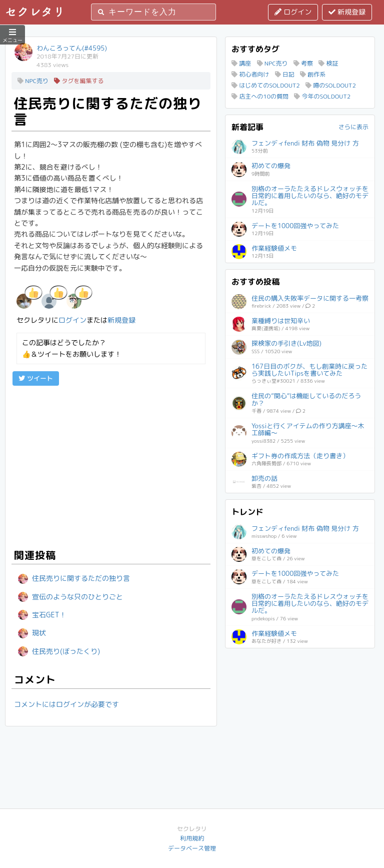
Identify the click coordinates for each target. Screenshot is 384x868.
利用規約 (192, 838)
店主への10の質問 (260, 96)
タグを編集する (79, 81)
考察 (303, 63)
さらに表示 (353, 127)
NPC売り (33, 81)
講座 (241, 63)
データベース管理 (192, 848)
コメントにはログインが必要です (66, 704)
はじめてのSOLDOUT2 (266, 85)
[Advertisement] (111, 466)
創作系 (313, 74)
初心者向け (250, 74)
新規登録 (347, 12)
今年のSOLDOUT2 (322, 96)
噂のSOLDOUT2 (331, 85)
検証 (328, 63)
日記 (285, 74)
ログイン (293, 12)
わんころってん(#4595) (72, 48)
